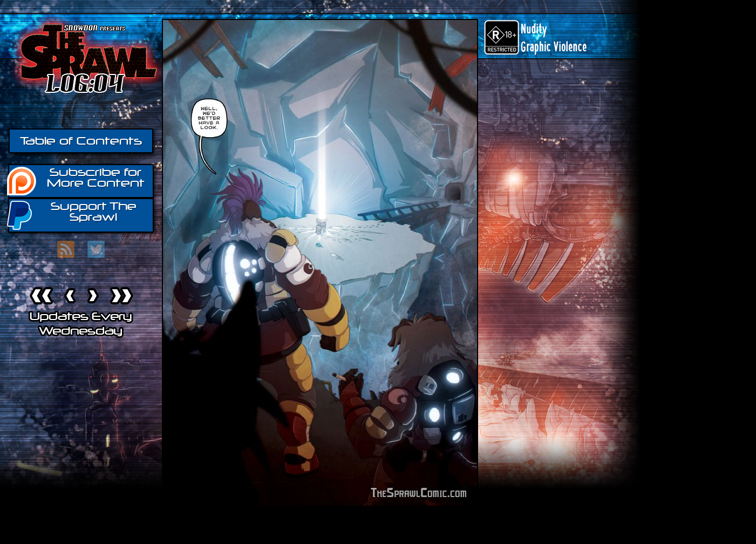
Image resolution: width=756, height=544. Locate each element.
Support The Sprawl (72, 215)
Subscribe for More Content (76, 180)
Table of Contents (81, 141)
